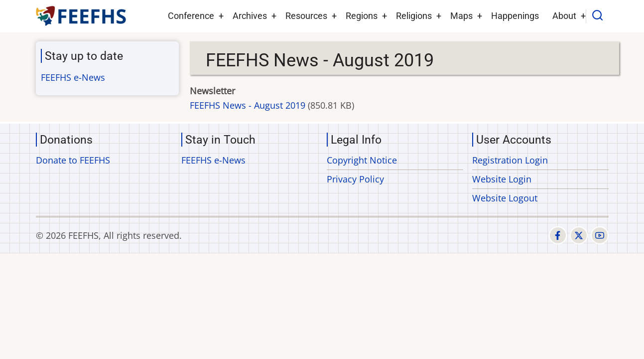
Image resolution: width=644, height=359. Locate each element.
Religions (414, 16)
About (564, 16)
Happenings (515, 16)
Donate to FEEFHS (73, 160)
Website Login (502, 179)
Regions (362, 16)
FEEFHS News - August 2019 (248, 105)
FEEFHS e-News (73, 77)
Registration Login (510, 160)
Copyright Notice (362, 160)
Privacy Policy (355, 179)
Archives (250, 16)
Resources (306, 16)
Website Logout (505, 198)
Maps (461, 16)
